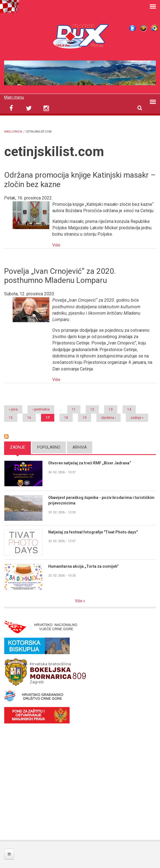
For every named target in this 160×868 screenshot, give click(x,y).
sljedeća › (109, 417)
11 (74, 409)
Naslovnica (13, 132)
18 (66, 417)
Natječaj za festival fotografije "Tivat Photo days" (95, 532)
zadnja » (137, 417)
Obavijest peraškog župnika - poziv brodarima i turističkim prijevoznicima (94, 500)
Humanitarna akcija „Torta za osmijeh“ (85, 566)
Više (57, 245)
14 (129, 409)
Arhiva (80, 447)
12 (92, 409)
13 (111, 409)
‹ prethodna (41, 409)
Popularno (49, 447)
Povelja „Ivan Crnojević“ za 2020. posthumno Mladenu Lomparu (60, 276)
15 (11, 417)
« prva (13, 409)
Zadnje (17, 447)
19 (85, 417)
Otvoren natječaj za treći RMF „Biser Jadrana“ (93, 463)
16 (29, 417)
